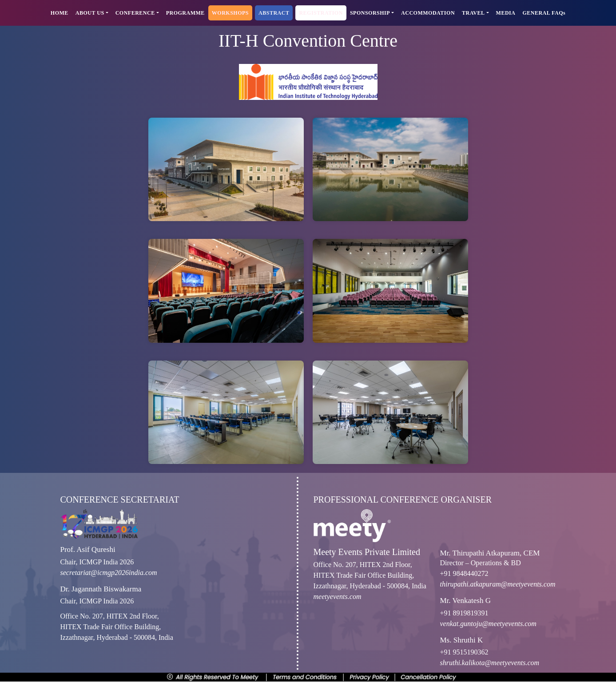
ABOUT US (90, 13)
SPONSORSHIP (370, 13)
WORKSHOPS (230, 13)
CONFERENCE (135, 13)
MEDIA (506, 13)
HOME (60, 13)
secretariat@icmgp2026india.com (109, 573)
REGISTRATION (321, 13)
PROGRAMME (185, 13)
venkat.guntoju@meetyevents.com (488, 624)
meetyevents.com (338, 597)
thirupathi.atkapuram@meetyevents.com (498, 584)
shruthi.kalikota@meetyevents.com (490, 663)
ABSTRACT (274, 13)
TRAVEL (473, 13)
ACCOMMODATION (428, 13)
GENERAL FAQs (544, 13)
